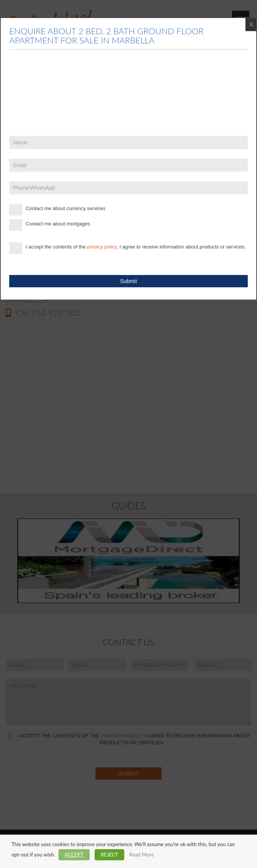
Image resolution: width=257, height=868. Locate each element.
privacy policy (102, 247)
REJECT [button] (109, 855)
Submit (128, 281)
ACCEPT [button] (74, 855)
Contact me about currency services (57, 210)
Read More (142, 855)
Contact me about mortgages (50, 225)
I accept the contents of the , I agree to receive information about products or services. (128, 248)
